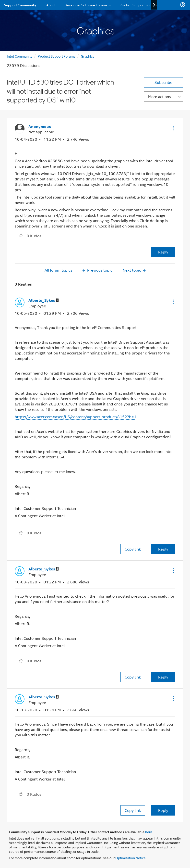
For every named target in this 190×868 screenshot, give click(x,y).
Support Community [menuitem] (20, 5)
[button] (173, 128)
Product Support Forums (57, 56)
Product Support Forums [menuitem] (138, 5)
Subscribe (163, 82)
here (149, 832)
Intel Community (20, 56)
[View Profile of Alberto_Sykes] (44, 300)
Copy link (133, 549)
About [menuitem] (51, 5)
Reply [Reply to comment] (163, 549)
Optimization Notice (131, 858)
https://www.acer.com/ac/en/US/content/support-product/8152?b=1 (76, 417)
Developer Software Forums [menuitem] (86, 5)
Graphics (88, 56)
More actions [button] (159, 96)
